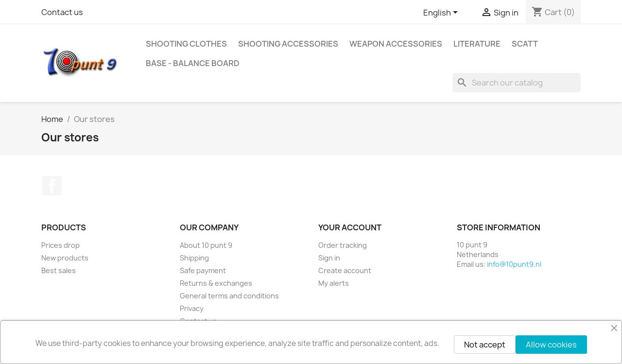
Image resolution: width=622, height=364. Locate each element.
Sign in (329, 258)
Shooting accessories (288, 44)
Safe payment (203, 270)
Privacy (192, 308)
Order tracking (343, 245)
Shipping (194, 258)
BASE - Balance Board (193, 63)
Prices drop (60, 245)
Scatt (525, 44)
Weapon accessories (396, 44)
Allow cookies (551, 345)
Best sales (59, 270)
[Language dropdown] (442, 13)
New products (65, 258)
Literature (477, 44)
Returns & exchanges (216, 283)
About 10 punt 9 (206, 245)
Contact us (62, 12)
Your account (350, 227)
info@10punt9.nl (514, 264)
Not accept (485, 345)
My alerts (334, 283)
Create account (345, 270)
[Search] (517, 83)
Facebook (52, 186)
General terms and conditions (229, 296)
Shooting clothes (186, 44)
